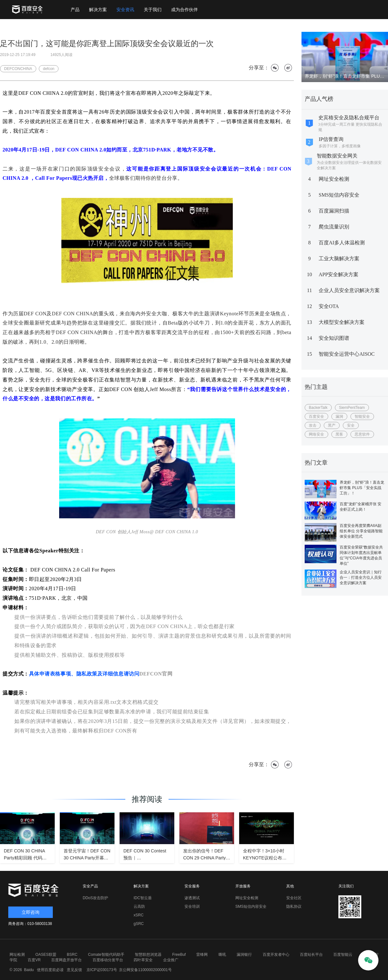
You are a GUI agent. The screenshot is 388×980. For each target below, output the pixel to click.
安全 (351, 425)
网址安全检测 (334, 179)
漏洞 (339, 416)
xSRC (139, 915)
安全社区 (294, 898)
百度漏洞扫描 (334, 211)
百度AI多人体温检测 (342, 243)
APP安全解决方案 (339, 274)
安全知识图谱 (334, 338)
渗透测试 (192, 898)
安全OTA (329, 306)
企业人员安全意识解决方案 (349, 290)
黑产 (332, 425)
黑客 (339, 434)
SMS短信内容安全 (339, 195)
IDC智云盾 (143, 898)
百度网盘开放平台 (66, 960)
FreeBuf (179, 955)
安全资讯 (125, 10)
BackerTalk (318, 408)
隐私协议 (294, 906)
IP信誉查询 (331, 139)
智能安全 (362, 416)
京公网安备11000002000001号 (145, 970)
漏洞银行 (244, 955)
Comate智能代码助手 (106, 955)
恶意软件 (362, 434)
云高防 (139, 906)
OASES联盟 (46, 955)
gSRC (139, 924)
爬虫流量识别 (334, 227)
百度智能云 (343, 955)
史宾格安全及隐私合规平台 (349, 118)
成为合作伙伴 (184, 10)
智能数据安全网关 (337, 156)
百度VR (34, 960)
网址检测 (17, 955)
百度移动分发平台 (108, 960)
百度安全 (316, 416)
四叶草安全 (143, 960)
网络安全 (316, 434)
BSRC (72, 955)
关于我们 (153, 10)
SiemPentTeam (352, 408)
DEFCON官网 (156, 674)
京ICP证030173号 (102, 970)
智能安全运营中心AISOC (347, 354)
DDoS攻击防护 (95, 898)
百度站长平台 (311, 955)
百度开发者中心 (276, 955)
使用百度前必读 (49, 970)
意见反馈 (74, 970)
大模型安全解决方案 (342, 322)
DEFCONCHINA (18, 69)
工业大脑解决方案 (339, 259)
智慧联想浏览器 (148, 955)
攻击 (313, 425)
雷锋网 (202, 955)
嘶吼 (222, 955)
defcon (49, 69)
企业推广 (171, 960)
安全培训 (192, 906)
